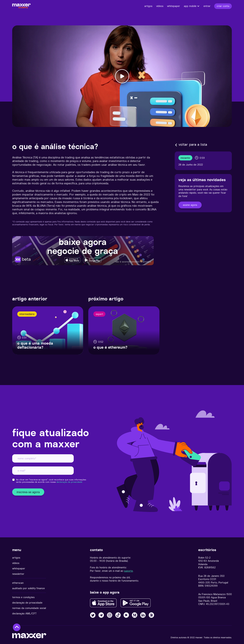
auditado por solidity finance (28, 588)
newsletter (18, 574)
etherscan (18, 583)
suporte (128, 571)
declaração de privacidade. (70, 482)
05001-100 (204, 597)
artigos (16, 558)
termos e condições (23, 597)
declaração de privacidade (27, 603)
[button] (192, 6)
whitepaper (19, 568)
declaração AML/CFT (24, 613)
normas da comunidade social (29, 608)
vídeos (16, 563)
